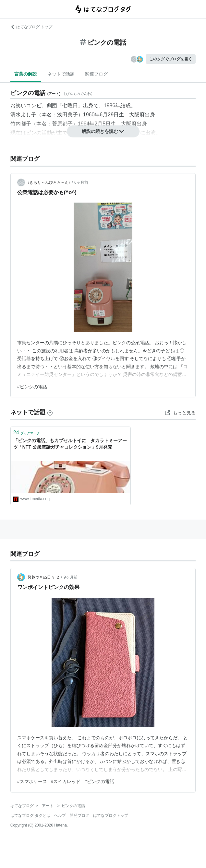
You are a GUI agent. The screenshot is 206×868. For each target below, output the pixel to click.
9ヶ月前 (71, 577)
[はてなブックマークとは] (50, 412)
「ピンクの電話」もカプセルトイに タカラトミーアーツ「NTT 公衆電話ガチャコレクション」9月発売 (70, 444)
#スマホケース (32, 781)
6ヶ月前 (81, 182)
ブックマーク (27, 433)
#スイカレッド (66, 781)
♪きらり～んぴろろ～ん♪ (49, 182)
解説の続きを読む (103, 131)
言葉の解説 (26, 74)
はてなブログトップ (111, 815)
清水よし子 (23, 115)
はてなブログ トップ (31, 27)
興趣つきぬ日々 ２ (44, 577)
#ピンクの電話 (32, 387)
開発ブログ (79, 815)
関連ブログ (96, 74)
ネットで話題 (61, 74)
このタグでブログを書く (171, 59)
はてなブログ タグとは (30, 815)
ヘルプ (60, 815)
